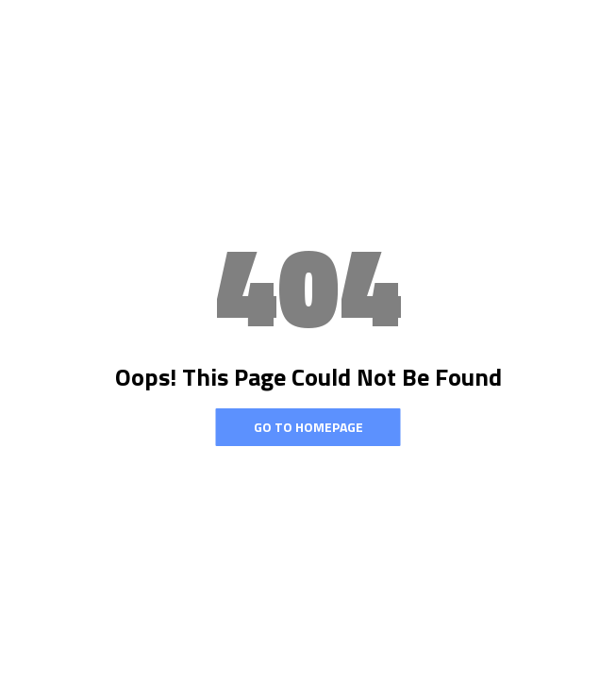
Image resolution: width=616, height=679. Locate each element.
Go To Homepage (308, 427)
